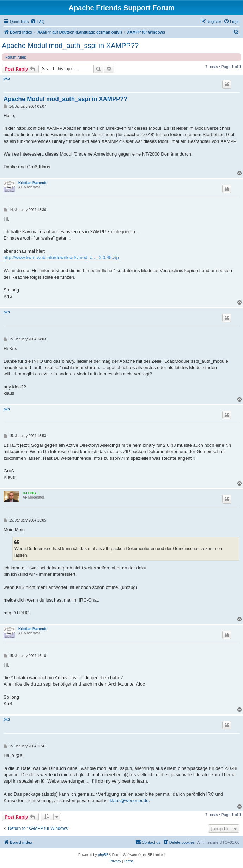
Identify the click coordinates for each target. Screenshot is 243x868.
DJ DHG (29, 493)
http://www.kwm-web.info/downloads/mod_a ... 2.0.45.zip (61, 257)
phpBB (103, 855)
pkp (7, 79)
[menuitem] (37, 22)
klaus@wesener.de (129, 800)
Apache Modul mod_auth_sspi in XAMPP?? (70, 46)
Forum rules (16, 57)
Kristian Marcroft (32, 183)
